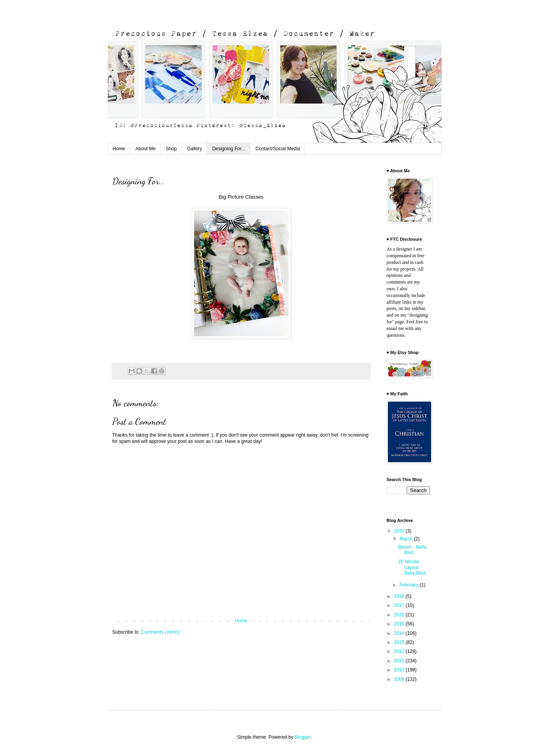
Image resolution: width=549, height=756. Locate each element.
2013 (400, 642)
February (409, 585)
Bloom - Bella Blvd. (412, 550)
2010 (400, 670)
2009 (400, 679)
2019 (400, 531)
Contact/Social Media (278, 149)
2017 (400, 605)
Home (119, 149)
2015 (400, 624)
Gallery (195, 149)
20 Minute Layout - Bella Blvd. (412, 567)
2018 (400, 596)
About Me (146, 149)
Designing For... (229, 149)
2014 (400, 633)
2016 (400, 615)
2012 (400, 651)
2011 (400, 661)
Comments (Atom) (160, 632)
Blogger (303, 737)
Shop (171, 149)
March (407, 539)
